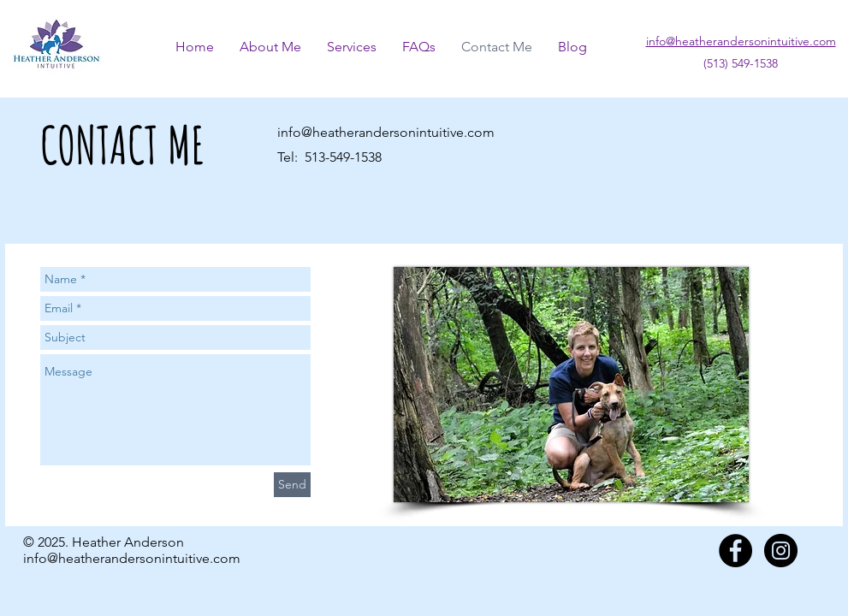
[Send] (292, 485)
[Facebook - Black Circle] (735, 551)
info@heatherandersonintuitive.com (386, 132)
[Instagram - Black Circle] (781, 551)
